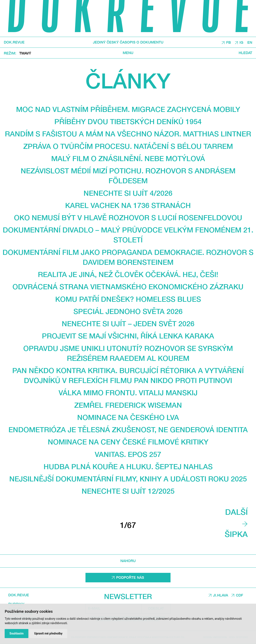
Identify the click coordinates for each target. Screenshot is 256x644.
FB (228, 42)
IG (241, 42)
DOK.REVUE (14, 42)
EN (250, 42)
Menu (128, 53)
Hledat (245, 53)
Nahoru (128, 561)
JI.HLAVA (221, 595)
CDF (239, 595)
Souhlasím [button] (17, 633)
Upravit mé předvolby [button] (48, 633)
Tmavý (25, 53)
